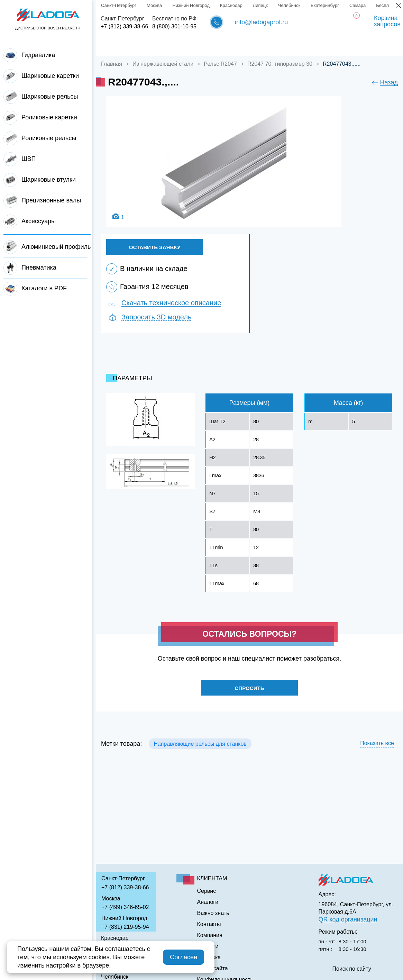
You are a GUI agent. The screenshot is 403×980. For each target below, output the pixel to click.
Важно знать (312, 46)
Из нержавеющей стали (163, 64)
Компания (152, 46)
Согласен (184, 957)
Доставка (193, 46)
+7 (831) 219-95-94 (125, 927)
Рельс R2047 (220, 64)
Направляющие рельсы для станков (200, 747)
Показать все (377, 747)
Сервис (231, 46)
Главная (112, 46)
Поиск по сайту (352, 969)
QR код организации (348, 919)
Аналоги (268, 46)
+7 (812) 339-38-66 (124, 26)
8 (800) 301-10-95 (174, 26)
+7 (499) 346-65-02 (125, 907)
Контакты (357, 46)
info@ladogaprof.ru (261, 22)
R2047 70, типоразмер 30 (280, 64)
